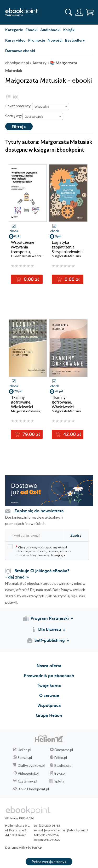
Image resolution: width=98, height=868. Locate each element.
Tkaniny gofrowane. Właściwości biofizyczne (63, 404)
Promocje (37, 40)
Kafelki (15, 97)
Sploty (59, 781)
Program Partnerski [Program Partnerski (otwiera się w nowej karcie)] (50, 619)
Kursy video (15, 40)
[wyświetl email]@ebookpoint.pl (66, 830)
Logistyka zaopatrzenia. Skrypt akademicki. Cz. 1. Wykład (68, 249)
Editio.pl (61, 758)
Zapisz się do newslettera (39, 511)
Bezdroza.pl (63, 765)
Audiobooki (50, 30)
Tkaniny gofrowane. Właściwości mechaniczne (22, 404)
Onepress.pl (64, 750)
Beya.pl (60, 773)
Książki (69, 30)
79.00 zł (31, 434)
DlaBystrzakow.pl (31, 765)
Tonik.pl (37, 847)
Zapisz (76, 535)
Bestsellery (75, 40)
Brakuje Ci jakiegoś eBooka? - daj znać (37, 574)
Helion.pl (24, 750)
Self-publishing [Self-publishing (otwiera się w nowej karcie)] (50, 640)
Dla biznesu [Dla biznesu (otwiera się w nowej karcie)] (50, 629)
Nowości (55, 40)
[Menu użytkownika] (79, 12)
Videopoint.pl (28, 773)
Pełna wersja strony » (49, 862)
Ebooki (32, 30)
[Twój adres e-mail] (33, 535)
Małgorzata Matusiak (66, 256)
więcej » (60, 555)
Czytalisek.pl (27, 781)
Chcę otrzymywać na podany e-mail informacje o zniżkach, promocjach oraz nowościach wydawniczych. (39, 551)
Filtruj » (19, 126)
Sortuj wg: (14, 116)
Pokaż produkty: (18, 106)
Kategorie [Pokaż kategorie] (14, 30)
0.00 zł (31, 279)
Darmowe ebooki (20, 51)
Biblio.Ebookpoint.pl (33, 789)
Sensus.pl (25, 758)
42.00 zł (71, 434)
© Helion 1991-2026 (20, 818)
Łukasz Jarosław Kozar (27, 256)
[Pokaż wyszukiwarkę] (69, 12)
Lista (8, 97)
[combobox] (51, 106)
